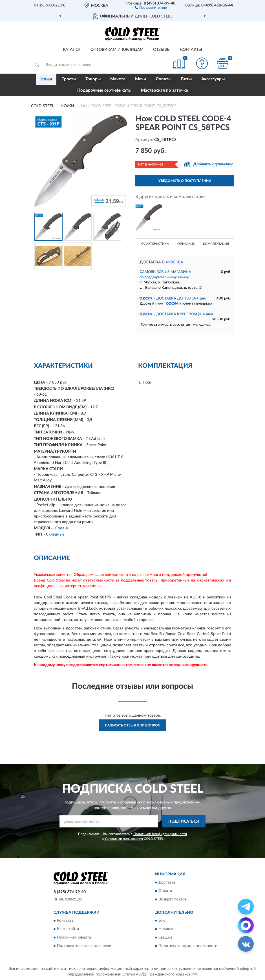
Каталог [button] (72, 50)
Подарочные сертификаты (104, 90)
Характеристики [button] (155, 244)
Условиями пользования (124, 839)
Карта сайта (68, 929)
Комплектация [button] (216, 244)
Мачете (118, 79)
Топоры (93, 79)
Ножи (46, 79)
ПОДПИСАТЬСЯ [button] (184, 822)
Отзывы (162, 50)
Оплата (165, 891)
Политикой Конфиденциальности (160, 834)
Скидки (165, 938)
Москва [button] (175, 262)
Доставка (167, 882)
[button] (151, 7)
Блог (163, 921)
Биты (186, 79)
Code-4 (62, 528)
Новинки (166, 929)
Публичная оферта (74, 938)
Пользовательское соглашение (85, 946)
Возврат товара (173, 899)
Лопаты (164, 79)
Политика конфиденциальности (188, 946)
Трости (69, 79)
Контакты (191, 50)
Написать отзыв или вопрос (132, 725)
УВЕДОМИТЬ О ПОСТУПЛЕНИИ (185, 181)
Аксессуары (213, 79)
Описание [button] (186, 244)
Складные (55, 534)
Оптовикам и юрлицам (117, 50)
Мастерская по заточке (164, 90)
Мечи (141, 79)
